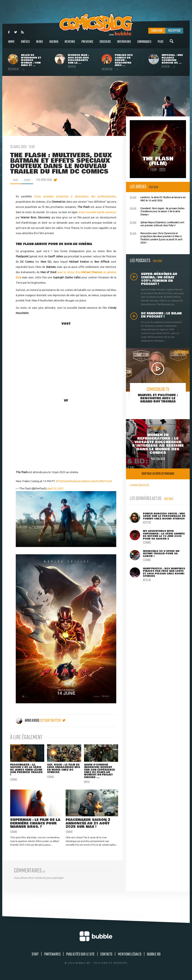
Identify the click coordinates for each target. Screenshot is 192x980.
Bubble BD (154, 957)
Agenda (54, 44)
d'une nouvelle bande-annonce (97, 212)
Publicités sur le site (80, 957)
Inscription (174, 31)
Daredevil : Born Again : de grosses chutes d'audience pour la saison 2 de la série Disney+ (157, 211)
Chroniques (144, 44)
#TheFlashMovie (66, 481)
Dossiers (105, 44)
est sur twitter (53, 721)
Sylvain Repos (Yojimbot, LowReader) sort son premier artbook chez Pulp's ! (157, 224)
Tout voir (153, 187)
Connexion (157, 31)
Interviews (124, 44)
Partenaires (52, 957)
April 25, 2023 (55, 488)
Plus (160, 44)
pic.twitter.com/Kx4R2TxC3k (95, 481)
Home (11, 44)
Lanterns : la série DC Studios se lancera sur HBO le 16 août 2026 (158, 199)
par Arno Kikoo (46, 180)
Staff (35, 957)
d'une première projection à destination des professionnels (75, 196)
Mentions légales (130, 957)
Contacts (106, 957)
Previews (87, 44)
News (40, 44)
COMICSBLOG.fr (139, 485)
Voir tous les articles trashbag (158, 474)
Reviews (70, 44)
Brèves (25, 44)
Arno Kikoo (28, 721)
